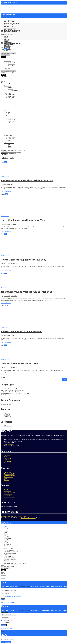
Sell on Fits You (8, 463)
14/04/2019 (14, 296)
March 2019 (8, 416)
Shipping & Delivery (10, 475)
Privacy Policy (8, 494)
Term (20, 586)
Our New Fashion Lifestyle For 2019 (19, 364)
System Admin (6, 48)
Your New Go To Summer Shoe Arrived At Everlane (27, 180)
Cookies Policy (8, 495)
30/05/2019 (14, 224)
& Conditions (26, 586)
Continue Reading (6, 191)
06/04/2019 (14, 184)
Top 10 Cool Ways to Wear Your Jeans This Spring (26, 292)
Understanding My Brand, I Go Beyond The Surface (15, 393)
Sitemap (7, 480)
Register (4, 625)
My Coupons (8, 458)
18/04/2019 (14, 368)
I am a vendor (6, 622)
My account (7, 455)
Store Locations (9, 477)
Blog (5, 478)
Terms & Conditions (10, 492)
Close (10, 524)
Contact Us (7, 491)
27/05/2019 (14, 336)
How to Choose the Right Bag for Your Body (23, 260)
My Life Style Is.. (5, 395)
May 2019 (7, 413)
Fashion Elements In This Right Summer (21, 331)
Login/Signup (4, 524)
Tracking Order (8, 461)
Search (3, 377)
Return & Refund (9, 474)
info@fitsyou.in (8, 444)
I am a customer (6, 621)
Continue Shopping (6, 642)
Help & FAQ (7, 472)
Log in (3, 599)
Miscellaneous (5, 176)
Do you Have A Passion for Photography (12, 389)
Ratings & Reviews (9, 497)
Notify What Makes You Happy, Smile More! (24, 220)
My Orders (7, 457)
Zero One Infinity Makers (28, 518)
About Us (7, 489)
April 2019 (7, 415)
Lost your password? (17, 596)
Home (2, 35)
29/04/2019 (14, 264)
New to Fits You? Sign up (8, 602)
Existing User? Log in (6, 628)
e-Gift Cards (8, 460)
